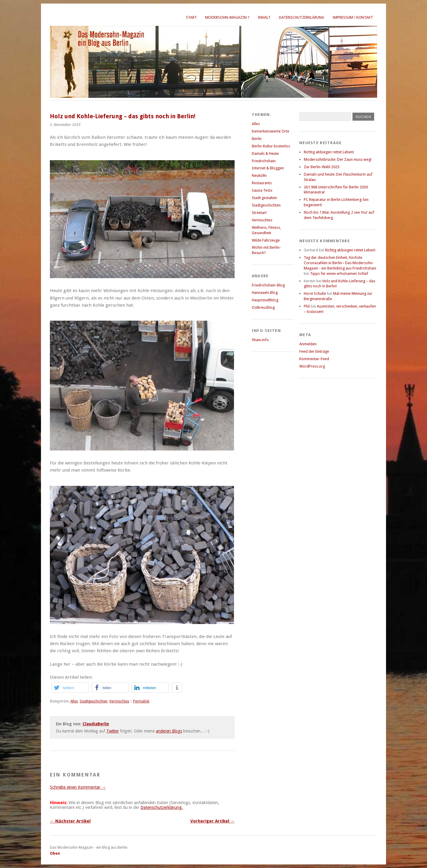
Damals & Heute (265, 153)
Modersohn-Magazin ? (227, 17)
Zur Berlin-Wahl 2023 (322, 167)
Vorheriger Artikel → (212, 821)
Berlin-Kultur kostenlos (271, 146)
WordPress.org (312, 366)
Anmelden (308, 344)
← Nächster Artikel (70, 821)
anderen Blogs (169, 731)
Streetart (259, 213)
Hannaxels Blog (265, 293)
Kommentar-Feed (314, 359)
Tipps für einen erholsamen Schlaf (339, 274)
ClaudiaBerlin (96, 724)
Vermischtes (119, 701)
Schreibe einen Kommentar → (78, 787)
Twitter (113, 731)
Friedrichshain (264, 161)
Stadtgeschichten (94, 701)
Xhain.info (260, 340)
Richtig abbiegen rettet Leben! (329, 152)
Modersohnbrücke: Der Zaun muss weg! (338, 159)
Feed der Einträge (314, 351)
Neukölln (259, 175)
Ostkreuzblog (263, 307)
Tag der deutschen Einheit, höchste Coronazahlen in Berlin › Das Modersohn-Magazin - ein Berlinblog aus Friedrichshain (340, 263)
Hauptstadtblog (265, 300)
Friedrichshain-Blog (268, 285)
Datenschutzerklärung (302, 17)
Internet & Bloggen (268, 168)
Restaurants (262, 183)
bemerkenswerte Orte (271, 131)
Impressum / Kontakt (353, 17)
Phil (307, 306)
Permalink (141, 701)
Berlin (257, 139)
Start (191, 17)
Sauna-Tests (262, 190)
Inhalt (264, 17)
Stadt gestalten (264, 198)
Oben (55, 853)
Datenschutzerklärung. (162, 807)
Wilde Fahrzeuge (266, 240)
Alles (74, 701)
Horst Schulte (315, 293)
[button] (70, 687)
